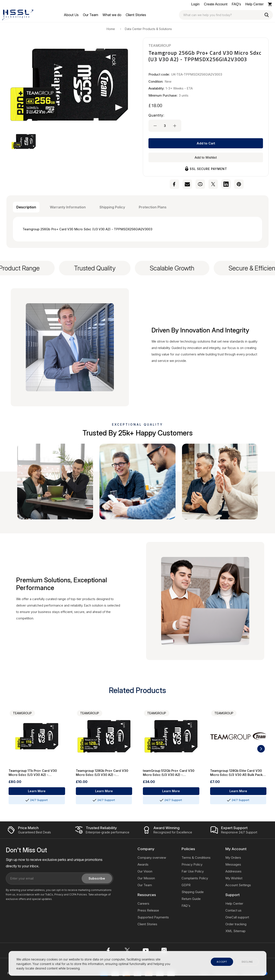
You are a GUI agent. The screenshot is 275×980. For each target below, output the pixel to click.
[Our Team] (91, 15)
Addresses (233, 871)
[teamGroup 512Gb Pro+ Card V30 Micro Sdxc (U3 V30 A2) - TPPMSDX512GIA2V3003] (171, 736)
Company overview (152, 858)
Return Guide (191, 899)
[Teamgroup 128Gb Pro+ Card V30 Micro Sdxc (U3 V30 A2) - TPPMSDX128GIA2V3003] (104, 736)
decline (247, 962)
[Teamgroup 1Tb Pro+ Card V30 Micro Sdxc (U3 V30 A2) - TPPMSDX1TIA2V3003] (37, 736)
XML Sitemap (235, 931)
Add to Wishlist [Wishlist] (206, 157)
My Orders (233, 858)
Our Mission (146, 878)
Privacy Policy (192, 864)
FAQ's (236, 4)
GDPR (186, 885)
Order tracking (236, 924)
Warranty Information (68, 207)
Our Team (145, 885)
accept (222, 962)
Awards (143, 864)
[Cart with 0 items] (270, 4)
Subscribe (97, 878)
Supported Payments (153, 917)
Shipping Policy (112, 207)
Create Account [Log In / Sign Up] (216, 4)
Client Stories (147, 924)
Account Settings (238, 885)
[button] (24, 141)
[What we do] (112, 15)
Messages (233, 864)
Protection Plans (153, 207)
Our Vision (145, 871)
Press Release (148, 910)
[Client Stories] (136, 15)
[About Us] (71, 15)
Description (26, 207)
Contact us (233, 910)
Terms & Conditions (196, 858)
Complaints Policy (195, 878)
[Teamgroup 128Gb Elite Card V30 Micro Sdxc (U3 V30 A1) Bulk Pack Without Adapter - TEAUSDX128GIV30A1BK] (238, 736)
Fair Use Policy (193, 871)
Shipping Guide (193, 892)
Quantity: (156, 115)
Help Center (254, 4)
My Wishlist (234, 878)
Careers (143, 903)
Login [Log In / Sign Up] (195, 4)
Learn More (37, 791)
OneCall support (237, 917)
